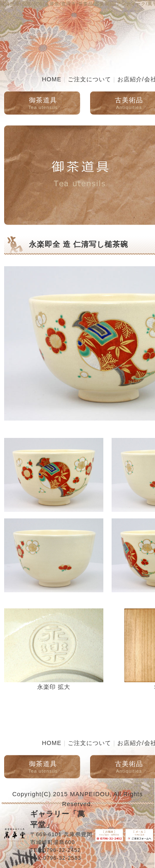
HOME (51, 79)
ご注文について (89, 79)
